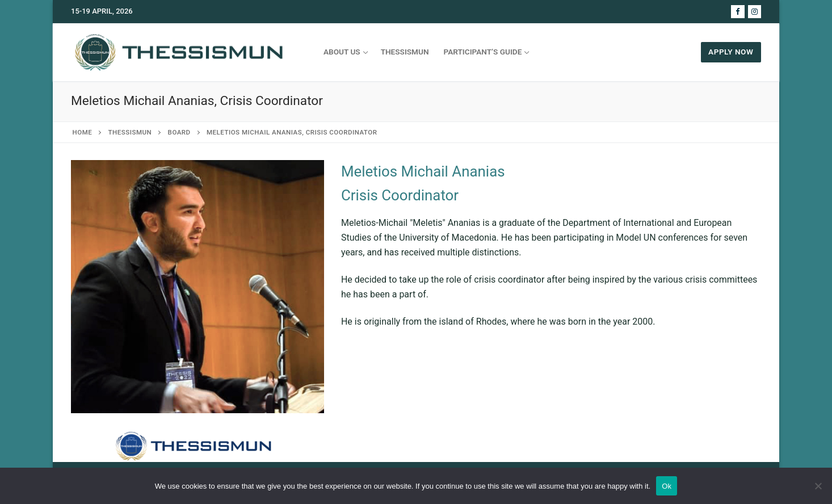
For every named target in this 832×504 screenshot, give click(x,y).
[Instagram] (755, 12)
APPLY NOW (731, 52)
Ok (667, 486)
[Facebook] (738, 12)
